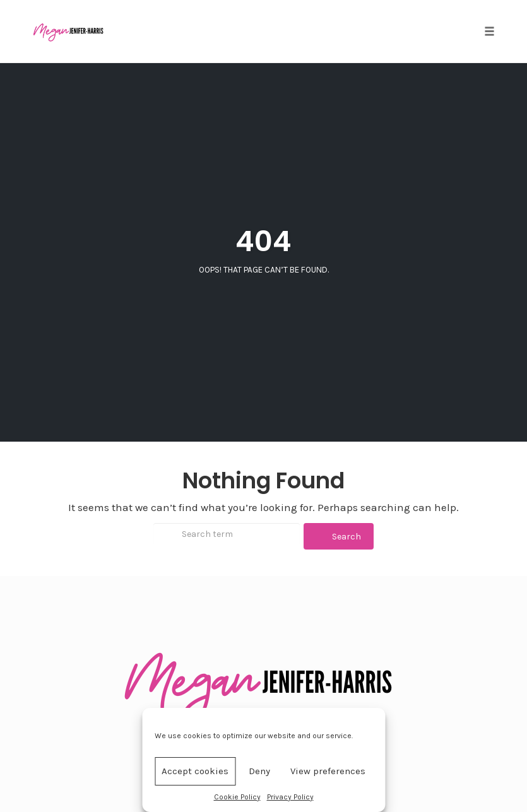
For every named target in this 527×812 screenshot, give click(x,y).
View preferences (328, 771)
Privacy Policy (290, 797)
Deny (259, 771)
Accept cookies (195, 771)
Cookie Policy (237, 797)
